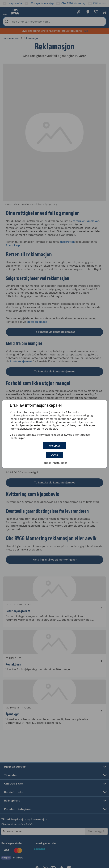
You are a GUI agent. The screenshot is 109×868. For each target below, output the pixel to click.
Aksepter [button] (54, 446)
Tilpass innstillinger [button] (54, 463)
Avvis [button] (54, 455)
